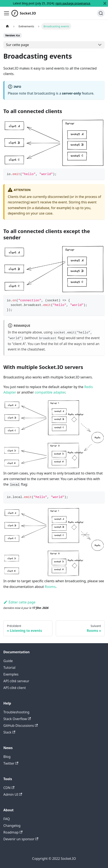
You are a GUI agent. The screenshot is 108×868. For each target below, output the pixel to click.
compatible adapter (50, 392)
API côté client (15, 688)
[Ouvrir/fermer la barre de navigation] (7, 13)
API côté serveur (16, 681)
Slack (9, 732)
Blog (7, 757)
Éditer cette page (19, 602)
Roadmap (13, 832)
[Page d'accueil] (7, 26)
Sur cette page (18, 45)
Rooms (50, 587)
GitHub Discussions (21, 726)
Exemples (11, 674)
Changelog (12, 826)
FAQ (7, 819)
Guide (8, 661)
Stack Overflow (17, 719)
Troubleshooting (16, 712)
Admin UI (13, 794)
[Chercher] (101, 13)
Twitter (11, 763)
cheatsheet (36, 349)
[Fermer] (105, 3)
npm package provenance (73, 3)
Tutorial (9, 668)
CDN (9, 788)
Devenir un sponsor (21, 839)
